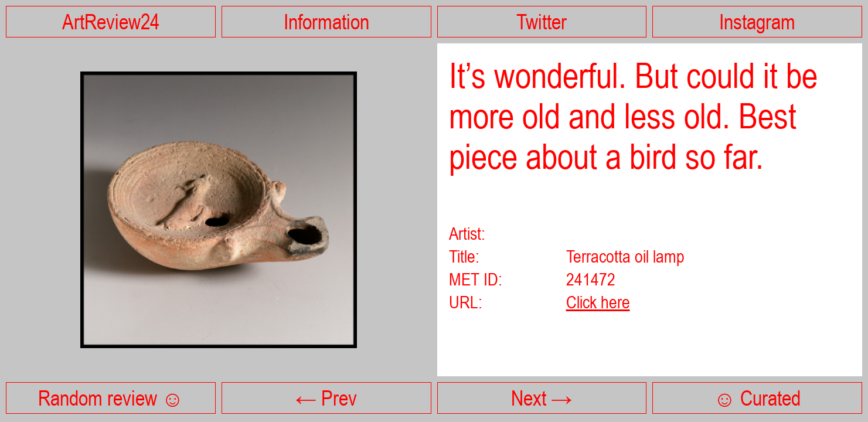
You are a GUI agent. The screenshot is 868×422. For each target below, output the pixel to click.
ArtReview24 (111, 22)
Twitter (542, 22)
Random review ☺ (111, 398)
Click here (598, 302)
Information (326, 22)
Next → (542, 398)
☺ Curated (757, 398)
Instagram (757, 22)
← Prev (326, 398)
